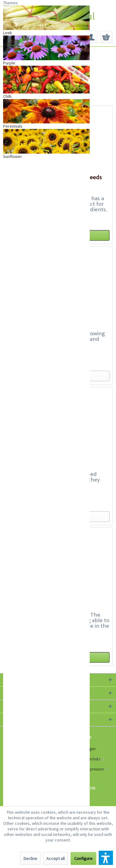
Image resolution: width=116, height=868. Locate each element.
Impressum (95, 769)
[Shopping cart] (106, 37)
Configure (83, 858)
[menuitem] (91, 37)
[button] (106, 858)
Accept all (56, 858)
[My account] (91, 37)
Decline (30, 858)
